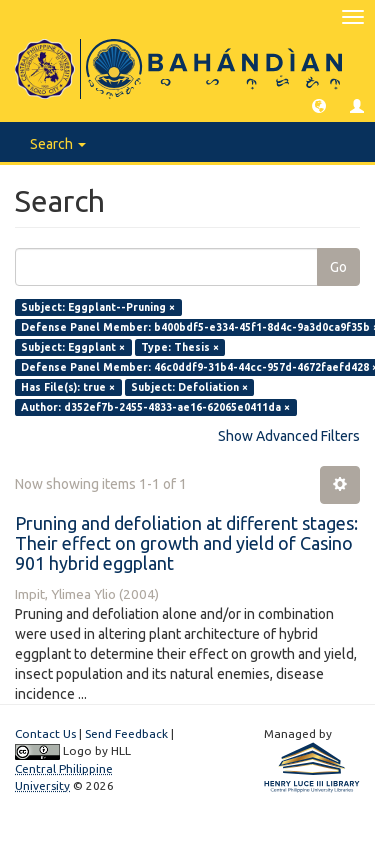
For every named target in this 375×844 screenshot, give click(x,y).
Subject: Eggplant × (73, 347)
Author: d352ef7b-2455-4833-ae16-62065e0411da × (155, 407)
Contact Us (45, 733)
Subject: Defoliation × (189, 387)
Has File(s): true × (68, 387)
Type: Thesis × (180, 347)
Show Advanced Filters (289, 436)
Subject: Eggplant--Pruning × (98, 307)
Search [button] (58, 144)
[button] (319, 105)
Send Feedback (126, 733)
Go (338, 267)
